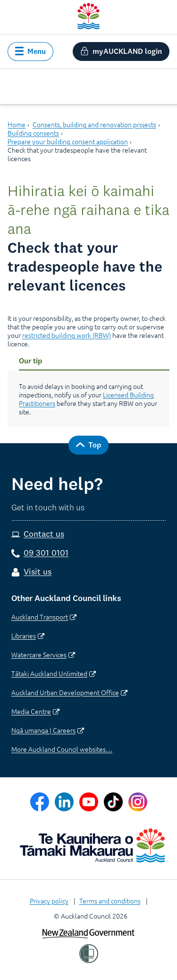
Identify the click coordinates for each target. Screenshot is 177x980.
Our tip (30, 361)
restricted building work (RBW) (67, 335)
